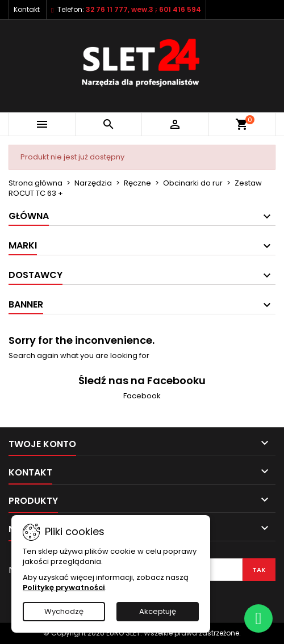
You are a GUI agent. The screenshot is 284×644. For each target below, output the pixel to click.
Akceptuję (158, 611)
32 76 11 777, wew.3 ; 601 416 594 (143, 9)
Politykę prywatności (64, 588)
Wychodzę (64, 611)
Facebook (142, 396)
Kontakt (27, 9)
